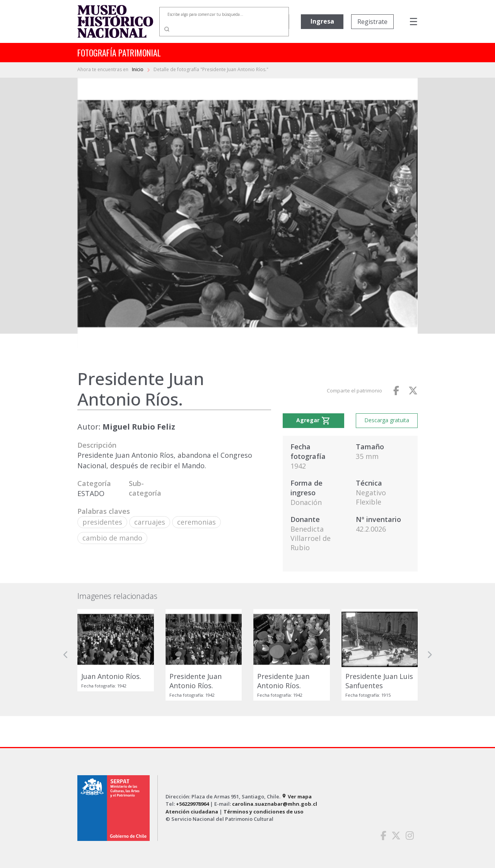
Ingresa (322, 21)
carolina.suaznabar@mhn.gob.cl (275, 804)
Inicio (138, 69)
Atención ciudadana (192, 812)
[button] (66, 655)
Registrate (372, 22)
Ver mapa (297, 796)
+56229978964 (192, 804)
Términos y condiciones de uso (264, 812)
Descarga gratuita (387, 420)
